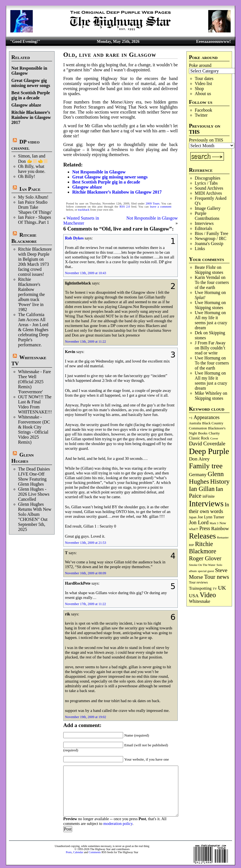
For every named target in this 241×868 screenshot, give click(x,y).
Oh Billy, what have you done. (32, 169)
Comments (95, 852)
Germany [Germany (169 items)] (198, 475)
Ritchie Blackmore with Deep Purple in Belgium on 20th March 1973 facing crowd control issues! (35, 262)
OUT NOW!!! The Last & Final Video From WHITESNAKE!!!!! (37, 404)
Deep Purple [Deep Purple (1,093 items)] (209, 451)
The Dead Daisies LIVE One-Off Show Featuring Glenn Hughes (34, 477)
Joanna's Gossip (209, 244)
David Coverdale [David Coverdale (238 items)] (207, 444)
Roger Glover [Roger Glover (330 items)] (205, 558)
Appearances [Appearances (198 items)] (207, 417)
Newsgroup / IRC (211, 238)
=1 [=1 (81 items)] (191, 418)
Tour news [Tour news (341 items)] (217, 577)
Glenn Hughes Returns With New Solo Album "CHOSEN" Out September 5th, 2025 (35, 517)
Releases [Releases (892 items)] (202, 536)
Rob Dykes (74, 238)
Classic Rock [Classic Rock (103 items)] (199, 438)
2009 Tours (152, 204)
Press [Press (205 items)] (205, 528)
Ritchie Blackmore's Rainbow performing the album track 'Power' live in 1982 (32, 294)
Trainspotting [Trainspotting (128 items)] (200, 588)
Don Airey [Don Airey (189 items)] (199, 459)
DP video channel (26, 145)
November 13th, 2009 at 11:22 (86, 342)
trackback (84, 210)
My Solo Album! (33, 197)
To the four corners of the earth (212, 285)
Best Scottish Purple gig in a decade (31, 95)
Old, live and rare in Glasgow (110, 55)
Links (200, 249)
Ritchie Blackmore (24, 238)
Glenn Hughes (23, 458)
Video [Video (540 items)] (208, 595)
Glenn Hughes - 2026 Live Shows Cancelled (34, 494)
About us (203, 94)
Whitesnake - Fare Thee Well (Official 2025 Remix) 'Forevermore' (35, 382)
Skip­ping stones (209, 272)
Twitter (201, 115)
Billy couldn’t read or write (210, 350)
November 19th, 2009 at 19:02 (86, 717)
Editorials (203, 228)
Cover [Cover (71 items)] (214, 438)
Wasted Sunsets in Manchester (81, 221)
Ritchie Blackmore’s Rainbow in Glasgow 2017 (31, 117)
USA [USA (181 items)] (194, 596)
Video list (203, 83)
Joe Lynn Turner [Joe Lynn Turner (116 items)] (211, 517)
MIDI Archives (208, 193)
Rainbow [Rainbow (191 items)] (220, 528)
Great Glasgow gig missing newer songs (31, 83)
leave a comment (161, 207)
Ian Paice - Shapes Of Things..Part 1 (35, 220)
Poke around (200, 65)
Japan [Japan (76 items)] (193, 517)
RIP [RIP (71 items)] (191, 545)
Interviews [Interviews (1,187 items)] (206, 504)
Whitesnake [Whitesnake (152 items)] (200, 601)
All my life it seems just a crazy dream (211, 323)
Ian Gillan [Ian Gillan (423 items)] (202, 489)
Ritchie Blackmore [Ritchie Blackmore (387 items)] (203, 548)
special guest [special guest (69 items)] (206, 571)
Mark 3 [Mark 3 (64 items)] (214, 523)
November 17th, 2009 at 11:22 (86, 604)
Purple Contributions (207, 216)
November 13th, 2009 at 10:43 (86, 273)
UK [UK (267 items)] (222, 588)
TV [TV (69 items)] (215, 589)
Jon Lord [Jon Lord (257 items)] (199, 522)
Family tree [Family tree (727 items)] (206, 466)
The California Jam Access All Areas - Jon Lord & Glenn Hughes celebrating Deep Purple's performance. (33, 330)
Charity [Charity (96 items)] (214, 433)
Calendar (78, 852)
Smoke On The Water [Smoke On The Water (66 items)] (202, 565)
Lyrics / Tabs (206, 183)
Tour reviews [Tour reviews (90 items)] (198, 582)
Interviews (204, 223)
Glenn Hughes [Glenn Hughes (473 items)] (206, 478)
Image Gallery (208, 208)
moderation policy (118, 824)
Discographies (208, 178)
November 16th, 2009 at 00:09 (86, 573)
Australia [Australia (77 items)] (195, 423)
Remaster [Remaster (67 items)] (223, 537)
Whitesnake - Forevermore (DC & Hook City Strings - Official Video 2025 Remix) (34, 430)
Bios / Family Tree (212, 233)
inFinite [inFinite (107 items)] (208, 496)
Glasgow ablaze (26, 105)
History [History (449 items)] (220, 481)
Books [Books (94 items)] (203, 433)
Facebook (203, 110)
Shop (199, 89)
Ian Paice (30, 189)
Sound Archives (209, 188)
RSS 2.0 (125, 207)
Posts (69, 852)
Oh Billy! (27, 176)
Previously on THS (206, 140)
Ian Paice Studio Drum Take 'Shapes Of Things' (35, 207)
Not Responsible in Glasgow (99, 172)
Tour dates (204, 78)
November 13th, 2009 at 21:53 (86, 543)
